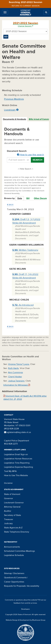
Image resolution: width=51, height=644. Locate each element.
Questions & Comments (15, 578)
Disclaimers (19, 573)
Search (37, 160)
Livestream (10, 110)
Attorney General (12, 507)
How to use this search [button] (30, 155)
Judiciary (8, 523)
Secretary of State (13, 515)
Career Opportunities (14, 582)
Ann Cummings (16, 372)
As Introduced (23, 305)
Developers (26, 609)
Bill (28, 198)
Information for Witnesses (17, 385)
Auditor (8, 511)
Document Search (26, 153)
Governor (8, 498)
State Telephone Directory (17, 532)
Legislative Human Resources (18, 459)
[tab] (15, 119)
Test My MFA (10, 471)
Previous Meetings (14, 99)
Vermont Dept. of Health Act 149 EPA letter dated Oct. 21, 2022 (25, 398)
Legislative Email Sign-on (16, 454)
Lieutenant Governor (14, 503)
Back (10, 205)
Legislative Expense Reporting (18, 467)
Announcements (12, 547)
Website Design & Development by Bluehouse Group (26, 620)
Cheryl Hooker (15, 377)
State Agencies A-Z (13, 528)
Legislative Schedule (14, 555)
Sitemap (8, 573)
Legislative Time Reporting (17, 463)
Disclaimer (8, 483)
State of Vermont (12, 494)
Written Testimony (25, 250)
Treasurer (9, 519)
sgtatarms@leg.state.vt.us (17, 432)
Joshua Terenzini (16, 381)
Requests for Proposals (15, 586)
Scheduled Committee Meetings (19, 551)
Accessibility (33, 586)
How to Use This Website (16, 475)
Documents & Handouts (15, 119)
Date (20, 198)
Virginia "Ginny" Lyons (19, 364)
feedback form (19, 603)
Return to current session (26, 6)
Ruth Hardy (13, 368)
